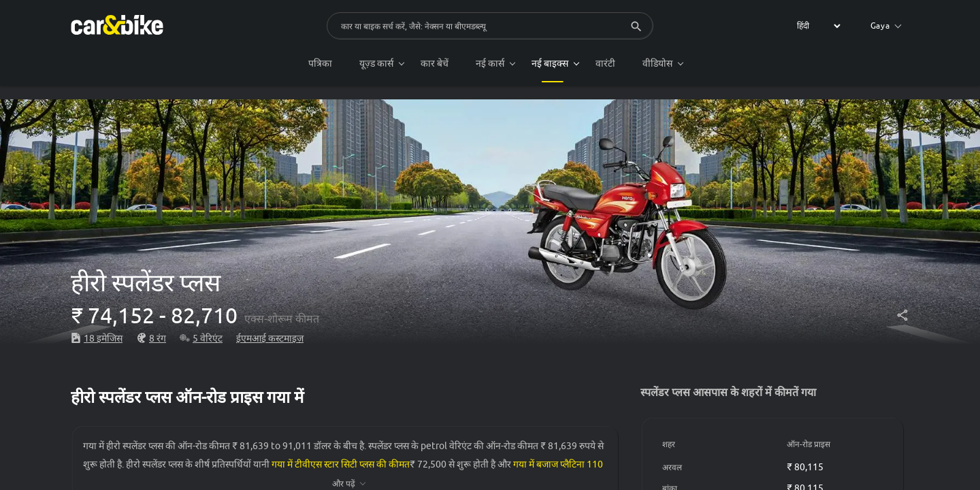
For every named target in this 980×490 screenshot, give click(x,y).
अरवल (672, 467)
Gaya (886, 26)
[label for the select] (817, 26)
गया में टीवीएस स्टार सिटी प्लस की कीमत (341, 464)
